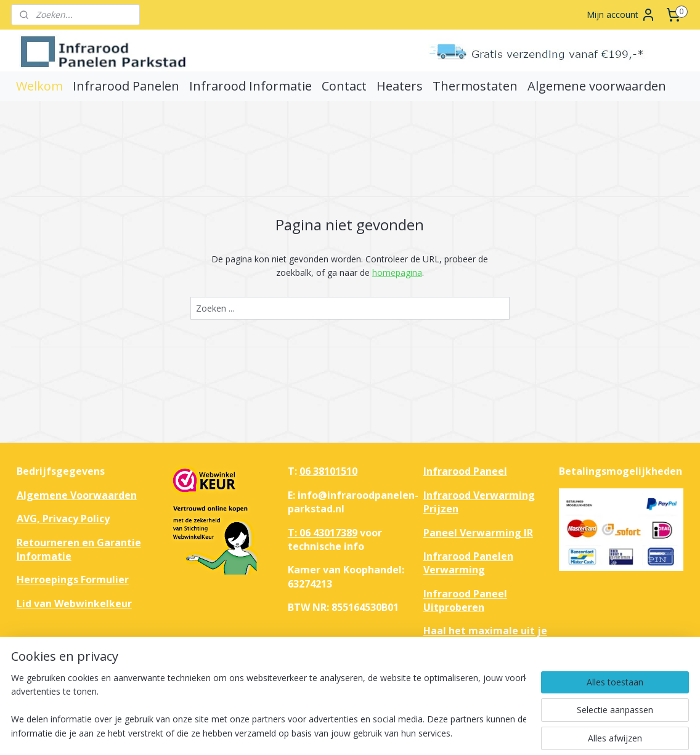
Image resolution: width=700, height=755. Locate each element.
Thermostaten (475, 86)
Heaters (400, 86)
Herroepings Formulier (73, 579)
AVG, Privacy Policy (63, 519)
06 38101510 (328, 471)
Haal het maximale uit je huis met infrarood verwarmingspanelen (485, 644)
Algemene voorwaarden (597, 86)
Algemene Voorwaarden (77, 495)
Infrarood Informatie (250, 86)
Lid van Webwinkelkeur (74, 604)
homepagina (397, 273)
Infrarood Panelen (126, 86)
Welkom (39, 86)
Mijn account (621, 15)
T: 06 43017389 (323, 533)
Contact (344, 86)
